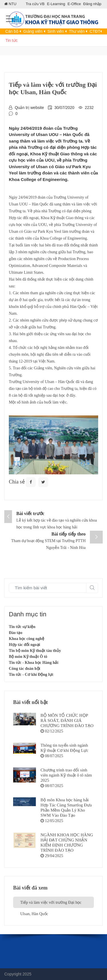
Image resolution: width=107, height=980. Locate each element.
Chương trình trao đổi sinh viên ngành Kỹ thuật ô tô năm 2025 (66, 775)
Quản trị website (29, 108)
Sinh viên (57, 31)
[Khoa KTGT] (53, 21)
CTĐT (96, 31)
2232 (89, 108)
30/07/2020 (64, 108)
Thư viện (78, 31)
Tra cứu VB (35, 4)
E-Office (74, 4)
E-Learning (56, 4)
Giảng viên (34, 31)
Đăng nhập (92, 4)
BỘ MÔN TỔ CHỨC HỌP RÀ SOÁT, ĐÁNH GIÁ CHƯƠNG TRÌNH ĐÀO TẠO (67, 720)
